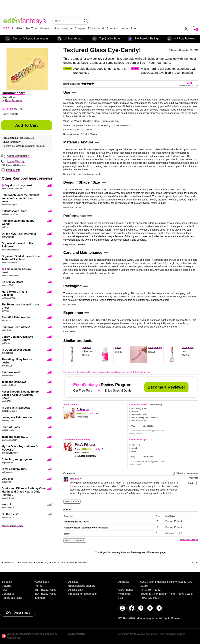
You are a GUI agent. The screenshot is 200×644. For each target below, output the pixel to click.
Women (67, 29)
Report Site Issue (12, 598)
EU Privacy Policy (45, 594)
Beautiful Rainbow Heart (17, 317)
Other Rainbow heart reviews (27, 178)
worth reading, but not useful (145, 418)
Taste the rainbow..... (15, 437)
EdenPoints (9, 146)
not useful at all (139, 421)
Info (133, 29)
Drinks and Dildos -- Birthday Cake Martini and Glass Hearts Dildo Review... (24, 492)
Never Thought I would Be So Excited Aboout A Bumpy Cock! (20, 395)
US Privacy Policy (45, 590)
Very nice (7, 479)
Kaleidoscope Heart (14, 211)
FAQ (4, 590)
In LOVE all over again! (16, 350)
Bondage (112, 29)
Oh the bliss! (10, 514)
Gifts (19, 29)
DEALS (8, 29)
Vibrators (45, 29)
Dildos (92, 29)
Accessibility (76, 590)
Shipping (7, 582)
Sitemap (40, 598)
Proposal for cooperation (83, 594)
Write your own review (12, 526)
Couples (80, 29)
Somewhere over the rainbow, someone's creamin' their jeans (20, 198)
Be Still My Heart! (13, 282)
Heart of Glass (11, 427)
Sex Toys (31, 29)
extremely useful (140, 409)
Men (56, 29)
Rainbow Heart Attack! (16, 327)
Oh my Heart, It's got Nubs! (19, 234)
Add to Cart (26, 125)
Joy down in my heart (18, 185)
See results (148, 426)
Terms (39, 586)
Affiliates (73, 582)
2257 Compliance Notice (172, 634)
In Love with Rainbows (16, 408)
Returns (6, 586)
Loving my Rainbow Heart (18, 417)
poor (134, 451)
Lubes (124, 29)
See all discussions (189, 540)
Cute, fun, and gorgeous (17, 459)
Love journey (155, 348)
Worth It (7, 504)
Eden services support (81, 586)
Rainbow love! (11, 372)
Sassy (118, 348)
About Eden (42, 582)
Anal (101, 29)
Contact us (8, 594)
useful (135, 412)
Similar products (78, 341)
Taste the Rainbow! (14, 382)
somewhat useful (140, 415)
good (135, 448)
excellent (136, 445)
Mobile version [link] (76, 634)
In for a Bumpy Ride (14, 469)
